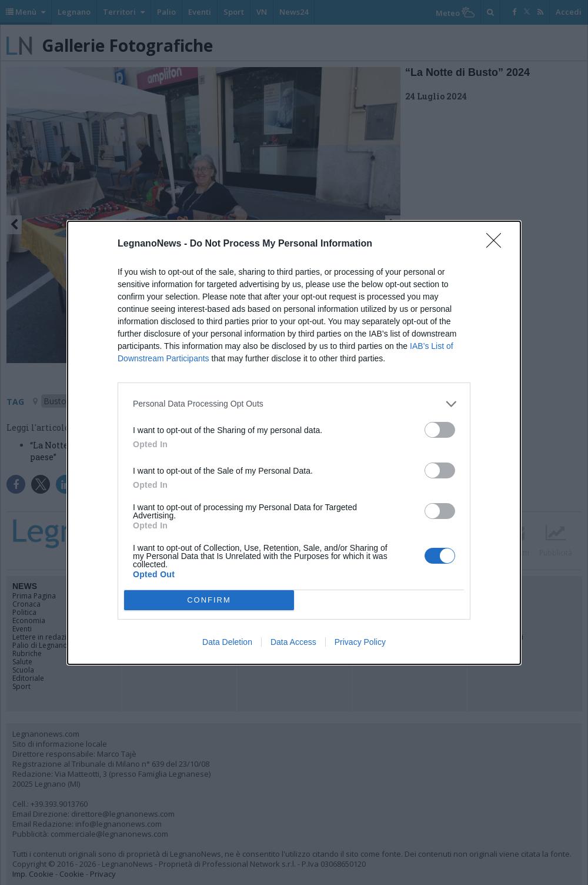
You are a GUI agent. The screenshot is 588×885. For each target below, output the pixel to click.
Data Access (293, 642)
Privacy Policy (360, 642)
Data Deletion (227, 642)
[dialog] (294, 443)
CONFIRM (209, 600)
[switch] (440, 430)
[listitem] (294, 404)
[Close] (497, 244)
